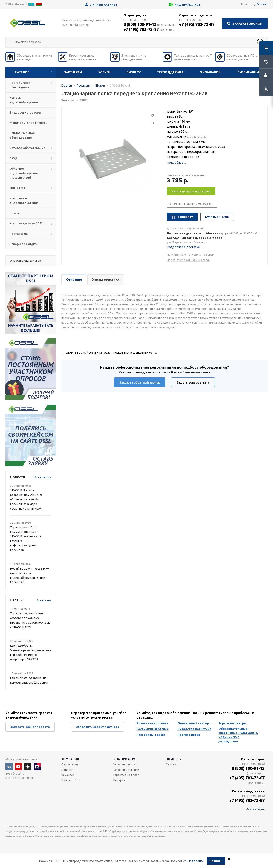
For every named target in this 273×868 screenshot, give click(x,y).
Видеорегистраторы (25, 112)
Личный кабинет (104, 5)
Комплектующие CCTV (27, 223)
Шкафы (15, 213)
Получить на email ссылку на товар (190, 255)
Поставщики (19, 234)
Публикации (248, 72)
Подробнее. (196, 861)
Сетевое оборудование (27, 148)
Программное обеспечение (20, 85)
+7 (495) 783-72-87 (141, 29)
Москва (262, 4)
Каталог (22, 72)
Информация (125, 759)
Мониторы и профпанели (29, 123)
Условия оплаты (125, 764)
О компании (210, 72)
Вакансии (68, 775)
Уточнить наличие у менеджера (192, 204)
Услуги (104, 72)
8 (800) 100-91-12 (140, 24)
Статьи (171, 764)
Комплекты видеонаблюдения (24, 200)
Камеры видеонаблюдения (24, 100)
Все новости (43, 477)
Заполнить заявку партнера (98, 727)
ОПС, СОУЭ (17, 188)
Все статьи (44, 600)
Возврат (119, 780)
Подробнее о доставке (183, 247)
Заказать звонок (248, 24)
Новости (67, 770)
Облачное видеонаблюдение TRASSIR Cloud (24, 173)
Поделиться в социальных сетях (189, 260)
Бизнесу (134, 72)
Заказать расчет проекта (30, 727)
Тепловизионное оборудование (22, 135)
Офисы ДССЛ (71, 780)
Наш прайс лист (187, 5)
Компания (70, 759)
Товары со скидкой (24, 244)
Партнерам (73, 72)
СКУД (13, 158)
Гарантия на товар (126, 775)
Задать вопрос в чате (193, 382)
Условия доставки (126, 770)
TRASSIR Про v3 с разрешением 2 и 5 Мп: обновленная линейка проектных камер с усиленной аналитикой (26, 499)
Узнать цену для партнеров (191, 191)
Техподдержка (170, 72)
